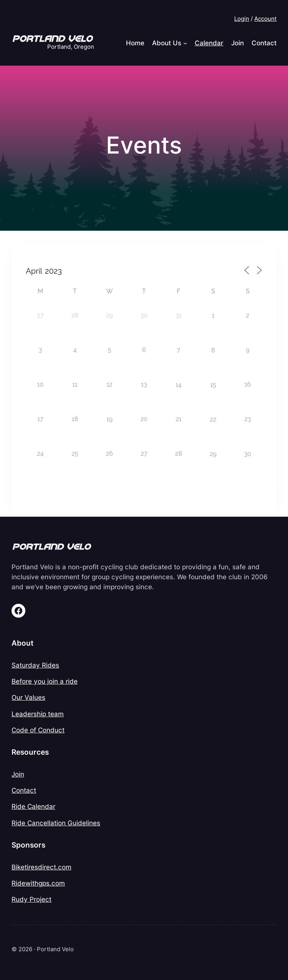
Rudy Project (31, 899)
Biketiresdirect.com (41, 867)
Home (135, 43)
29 (213, 454)
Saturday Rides (35, 665)
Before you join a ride (45, 681)
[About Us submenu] (185, 43)
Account (265, 19)
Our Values (28, 697)
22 (213, 419)
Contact (24, 790)
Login (242, 19)
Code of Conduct (38, 730)
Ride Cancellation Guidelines (56, 823)
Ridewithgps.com (38, 883)
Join (18, 774)
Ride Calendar (33, 806)
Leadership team (38, 714)
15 (213, 385)
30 (248, 454)
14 (179, 385)
